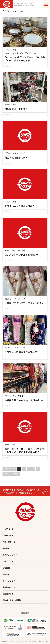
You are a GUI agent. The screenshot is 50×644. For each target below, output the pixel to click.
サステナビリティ (10, 555)
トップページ (8, 529)
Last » (16, 474)
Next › (7, 474)
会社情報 (6, 568)
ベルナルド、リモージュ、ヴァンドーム (20, 53)
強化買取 (21, 250)
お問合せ (6, 574)
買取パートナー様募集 (12, 600)
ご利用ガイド (8, 536)
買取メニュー (8, 561)
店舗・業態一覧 (9, 542)
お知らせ (8, 153)
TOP (8, 11)
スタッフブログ (11, 50)
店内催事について (10, 587)
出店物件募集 (8, 594)
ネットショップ (9, 581)
